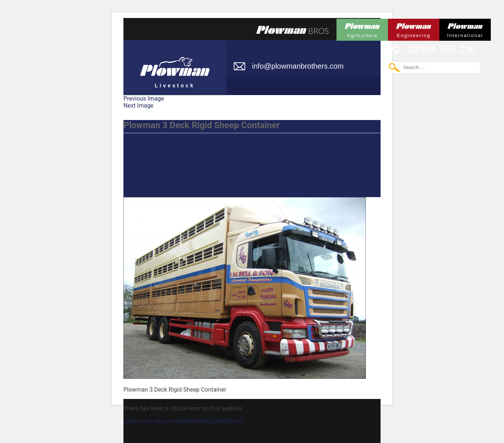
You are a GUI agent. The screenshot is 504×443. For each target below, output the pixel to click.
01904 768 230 (442, 49)
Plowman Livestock (175, 64)
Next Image (138, 106)
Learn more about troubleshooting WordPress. (184, 421)
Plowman (362, 28)
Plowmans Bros (292, 30)
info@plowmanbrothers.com (298, 66)
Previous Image (144, 99)
